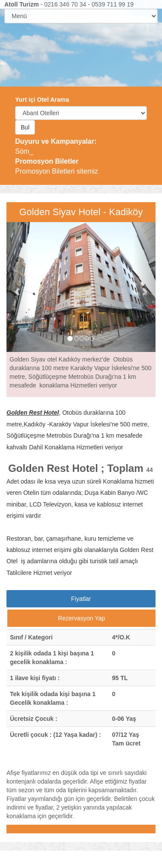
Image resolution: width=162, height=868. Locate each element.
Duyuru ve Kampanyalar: (56, 141)
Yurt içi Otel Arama (42, 100)
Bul (25, 127)
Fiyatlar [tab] (81, 599)
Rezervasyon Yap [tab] (81, 618)
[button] (18, 287)
